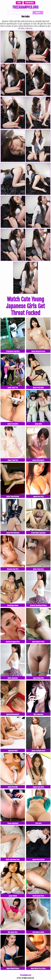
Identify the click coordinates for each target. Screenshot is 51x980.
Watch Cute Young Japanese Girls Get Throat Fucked (25, 306)
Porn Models (29, 3)
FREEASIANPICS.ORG (25, 7)
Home (19, 3)
